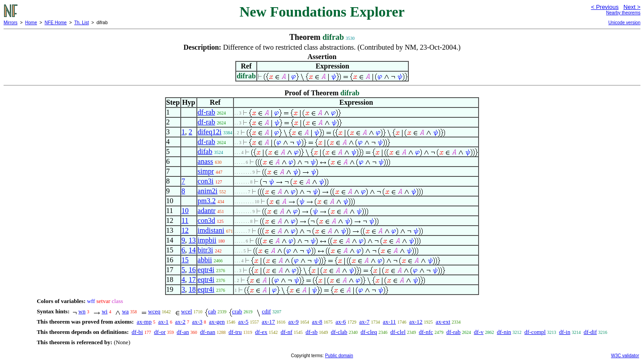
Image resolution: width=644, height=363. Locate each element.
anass (205, 161)
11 (185, 220)
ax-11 (389, 322)
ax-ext (443, 322)
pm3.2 (207, 201)
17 (192, 280)
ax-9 (294, 322)
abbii (205, 260)
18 (192, 289)
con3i (206, 181)
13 (192, 240)
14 (192, 250)
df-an (183, 332)
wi (104, 311)
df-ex (261, 332)
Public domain (339, 356)
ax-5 (243, 322)
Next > (632, 7)
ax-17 (268, 322)
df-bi (137, 332)
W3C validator (625, 356)
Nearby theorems (623, 13)
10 (185, 211)
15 (185, 260)
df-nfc (426, 332)
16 (192, 270)
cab (212, 311)
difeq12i (210, 132)
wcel (187, 311)
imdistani (211, 230)
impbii (207, 240)
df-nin (504, 332)
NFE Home (56, 23)
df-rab (206, 112)
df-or (160, 332)
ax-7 (364, 322)
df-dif (590, 332)
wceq (154, 311)
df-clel (398, 332)
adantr (207, 211)
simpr (206, 171)
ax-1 (163, 322)
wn (82, 311)
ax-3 (197, 322)
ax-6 (341, 322)
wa (125, 311)
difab (205, 152)
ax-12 (416, 322)
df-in (565, 332)
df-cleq (369, 332)
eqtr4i (206, 270)
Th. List (82, 23)
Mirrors (11, 23)
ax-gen (217, 322)
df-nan (208, 332)
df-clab (339, 332)
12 (185, 230)
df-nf (287, 332)
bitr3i (205, 250)
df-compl (535, 332)
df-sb (311, 332)
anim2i (208, 191)
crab (237, 311)
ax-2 (180, 322)
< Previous (605, 7)
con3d (206, 220)
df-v (479, 332)
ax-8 (317, 322)
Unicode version (624, 23)
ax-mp (144, 322)
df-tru (235, 332)
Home (31, 23)
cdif (266, 311)
